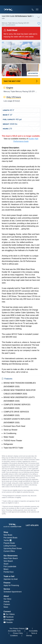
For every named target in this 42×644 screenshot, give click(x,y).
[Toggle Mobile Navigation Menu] (37, 9)
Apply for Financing (11, 585)
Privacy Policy (18, 633)
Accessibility (33, 631)
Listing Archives (10, 546)
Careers (7, 604)
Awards (7, 602)
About (6, 596)
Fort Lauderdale (10, 566)
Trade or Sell (9, 576)
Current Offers (9, 551)
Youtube (8, 622)
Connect (7, 612)
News (6, 607)
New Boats (8, 535)
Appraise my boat (11, 579)
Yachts (6, 540)
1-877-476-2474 (32, 525)
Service (7, 589)
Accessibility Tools (14, 631)
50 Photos (33, 73)
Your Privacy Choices (19, 628)
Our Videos (9, 614)
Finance (7, 583)
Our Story (7, 599)
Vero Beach (8, 561)
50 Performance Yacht (23, 16)
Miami (6, 569)
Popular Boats (9, 543)
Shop (6, 532)
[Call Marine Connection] (33, 10)
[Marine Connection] (8, 10)
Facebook (9, 617)
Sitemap (29, 636)
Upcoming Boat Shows (13, 548)
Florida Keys (9, 572)
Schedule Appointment (13, 592)
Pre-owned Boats (10, 538)
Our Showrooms (11, 556)
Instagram (9, 620)
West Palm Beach (11, 558)
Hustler (12, 16)
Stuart (6, 564)
